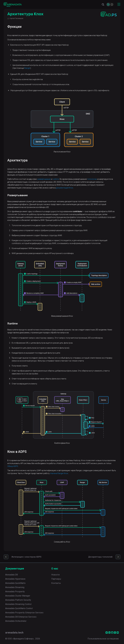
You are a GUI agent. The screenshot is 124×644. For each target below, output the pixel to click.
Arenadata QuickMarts (15, 583)
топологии (92, 179)
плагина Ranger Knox (59, 473)
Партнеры (56, 579)
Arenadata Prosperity (15, 592)
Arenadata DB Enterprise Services (21, 617)
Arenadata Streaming (15, 587)
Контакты (56, 583)
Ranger (27, 68)
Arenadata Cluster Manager (18, 596)
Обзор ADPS (13, 466)
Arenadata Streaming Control (18, 604)
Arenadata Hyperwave (15, 579)
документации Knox (65, 188)
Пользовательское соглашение (103, 639)
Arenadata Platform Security (18, 600)
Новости (55, 575)
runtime (56, 179)
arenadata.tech (14, 633)
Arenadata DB (12, 575)
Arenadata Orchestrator (16, 621)
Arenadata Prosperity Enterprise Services (24, 613)
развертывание (44, 179)
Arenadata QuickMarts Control (19, 608)
